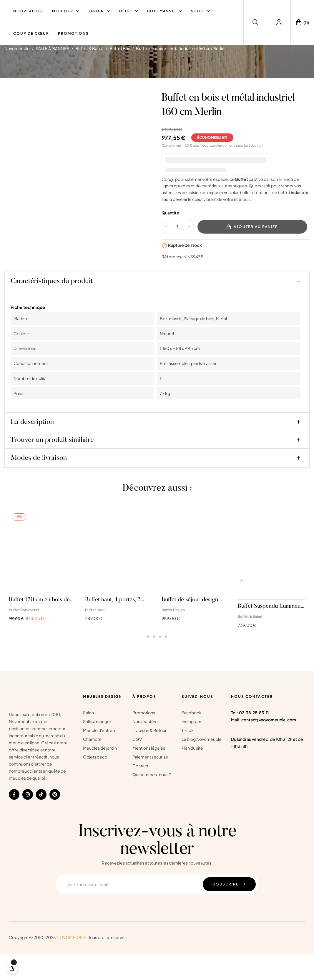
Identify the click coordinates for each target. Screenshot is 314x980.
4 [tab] (166, 662)
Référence (172, 282)
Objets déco (95, 783)
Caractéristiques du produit (52, 307)
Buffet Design (173, 636)
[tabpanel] (43, 594)
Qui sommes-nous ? (152, 800)
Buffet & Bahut (250, 642)
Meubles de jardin (100, 774)
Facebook (192, 738)
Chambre (92, 765)
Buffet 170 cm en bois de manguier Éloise (39, 626)
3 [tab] (160, 662)
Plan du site (192, 774)
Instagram (191, 747)
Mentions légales (149, 774)
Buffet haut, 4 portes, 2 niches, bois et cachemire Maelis (116, 626)
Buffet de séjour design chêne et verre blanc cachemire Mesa (190, 626)
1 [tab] (148, 662)
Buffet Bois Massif (24, 636)
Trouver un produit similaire (52, 466)
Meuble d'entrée (99, 756)
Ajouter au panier (252, 252)
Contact (140, 791)
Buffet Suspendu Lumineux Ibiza (271, 632)
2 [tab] (154, 662)
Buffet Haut (95, 636)
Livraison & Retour (149, 756)
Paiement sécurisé (150, 783)
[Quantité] (178, 252)
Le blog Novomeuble (202, 765)
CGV (137, 765)
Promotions (144, 738)
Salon (88, 738)
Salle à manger (97, 747)
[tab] (157, 308)
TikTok (188, 756)
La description (32, 448)
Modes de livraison (39, 484)
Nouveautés (144, 747)
